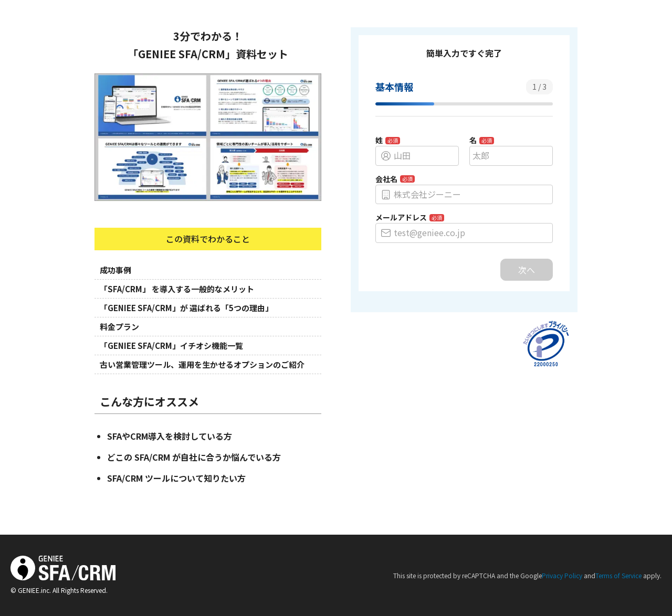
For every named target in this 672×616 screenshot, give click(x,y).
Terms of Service (618, 575)
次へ (527, 270)
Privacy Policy (562, 575)
